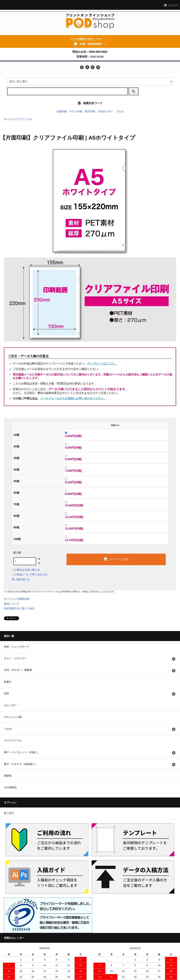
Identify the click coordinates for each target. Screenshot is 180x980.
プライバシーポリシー (47, 592)
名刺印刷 (62, 112)
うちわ (120, 112)
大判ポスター (105, 112)
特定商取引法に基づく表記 (19, 608)
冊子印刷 (90, 112)
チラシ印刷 (76, 112)
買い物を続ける (21, 579)
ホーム (8, 119)
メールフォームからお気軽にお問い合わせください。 (73, 398)
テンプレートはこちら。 (102, 363)
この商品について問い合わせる (30, 574)
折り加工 (9, 813)
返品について (12, 604)
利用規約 (67, 592)
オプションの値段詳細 (17, 599)
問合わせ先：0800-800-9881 (90, 52)
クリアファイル (23, 119)
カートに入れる (116, 559)
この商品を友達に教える (26, 570)
